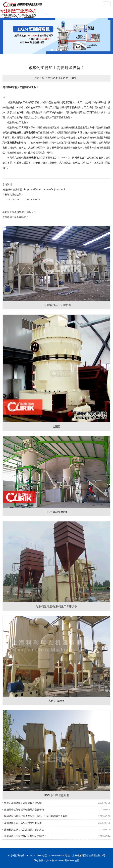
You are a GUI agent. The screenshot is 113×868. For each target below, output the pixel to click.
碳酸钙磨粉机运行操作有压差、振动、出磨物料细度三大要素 (36, 816)
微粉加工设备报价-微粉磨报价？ (19, 212)
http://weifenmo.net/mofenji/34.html (45, 189)
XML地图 (74, 860)
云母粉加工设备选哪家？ (15, 217)
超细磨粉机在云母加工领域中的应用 (23, 823)
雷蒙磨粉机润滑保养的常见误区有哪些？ (25, 836)
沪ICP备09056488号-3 (57, 860)
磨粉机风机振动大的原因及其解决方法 (24, 829)
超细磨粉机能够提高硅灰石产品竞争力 (24, 809)
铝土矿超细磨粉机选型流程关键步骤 (23, 803)
